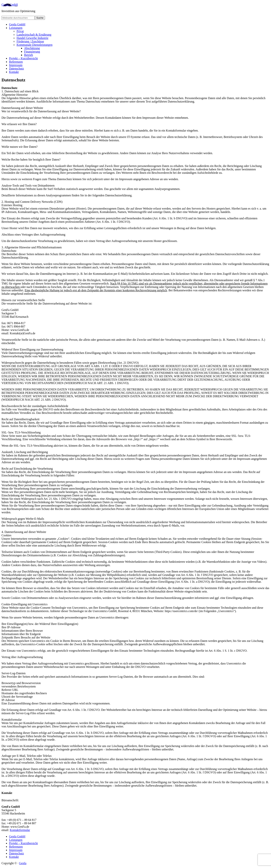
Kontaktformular (20, 830)
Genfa (23, 863)
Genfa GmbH (10, 5)
